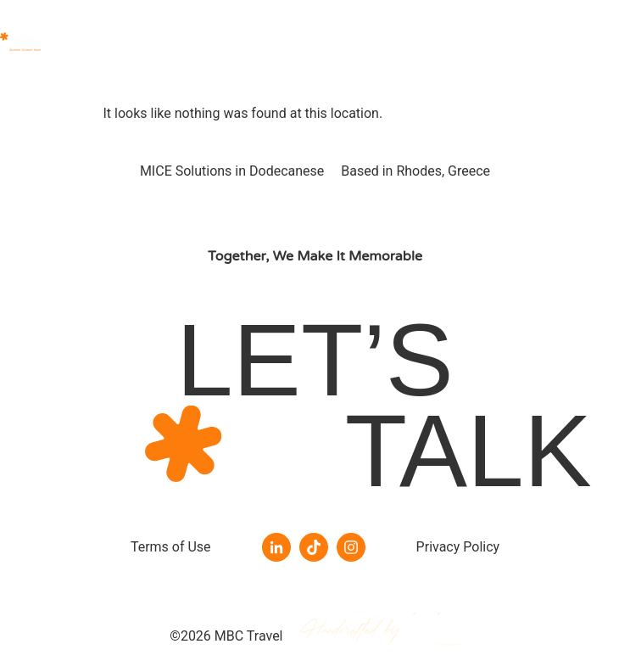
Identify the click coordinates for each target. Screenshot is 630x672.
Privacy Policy (458, 547)
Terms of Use (171, 547)
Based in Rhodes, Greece (415, 171)
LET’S (315, 360)
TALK (468, 451)
